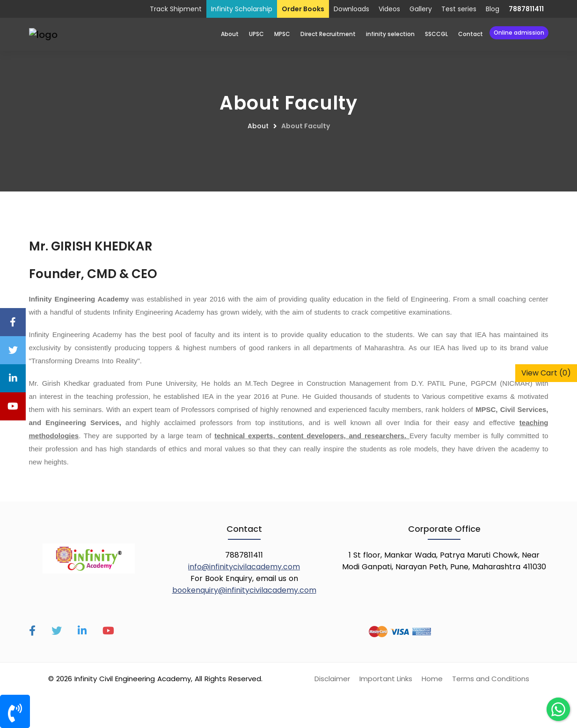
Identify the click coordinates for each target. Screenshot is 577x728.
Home (432, 679)
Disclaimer (332, 679)
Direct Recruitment (328, 34)
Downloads (351, 9)
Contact (471, 34)
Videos (389, 9)
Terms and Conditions (491, 679)
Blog (493, 9)
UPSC (256, 34)
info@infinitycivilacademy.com (244, 567)
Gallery (421, 9)
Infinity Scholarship (242, 9)
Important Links (386, 679)
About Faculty (306, 126)
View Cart (546, 373)
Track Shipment (176, 9)
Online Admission (519, 33)
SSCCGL (436, 34)
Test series (459, 9)
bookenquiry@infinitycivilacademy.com (244, 590)
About (230, 34)
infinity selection (390, 34)
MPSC (282, 34)
